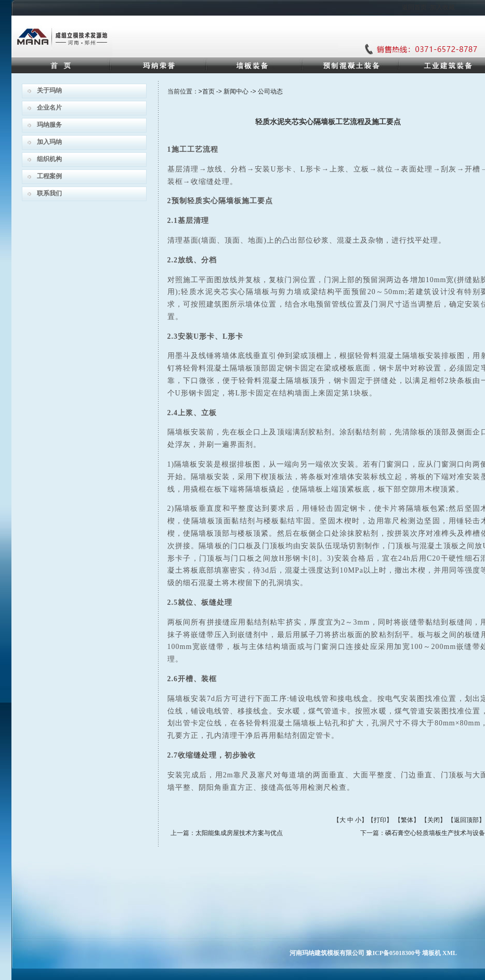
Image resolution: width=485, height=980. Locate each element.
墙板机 (431, 953)
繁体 (407, 820)
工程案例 (49, 176)
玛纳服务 (49, 125)
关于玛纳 (49, 90)
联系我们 (49, 193)
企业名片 (49, 108)
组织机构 (49, 159)
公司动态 (270, 91)
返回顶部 (466, 820)
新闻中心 (236, 91)
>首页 (207, 91)
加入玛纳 (49, 142)
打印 (380, 820)
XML (450, 953)
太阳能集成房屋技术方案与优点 (239, 833)
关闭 (434, 820)
